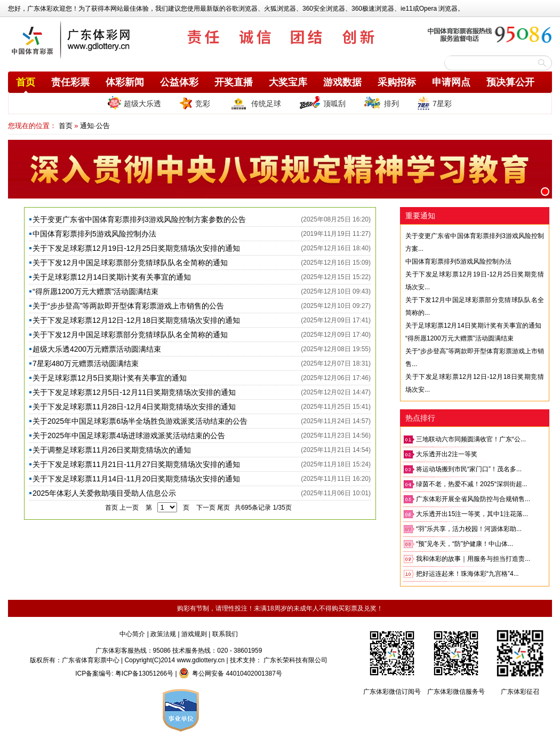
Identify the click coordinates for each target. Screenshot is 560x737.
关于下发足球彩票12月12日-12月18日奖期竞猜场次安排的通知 (136, 320)
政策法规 (163, 634)
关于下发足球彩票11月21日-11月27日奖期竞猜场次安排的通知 (136, 464)
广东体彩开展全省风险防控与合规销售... (473, 499)
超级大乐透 (134, 103)
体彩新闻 (125, 82)
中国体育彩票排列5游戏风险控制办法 (94, 234)
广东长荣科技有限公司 (295, 660)
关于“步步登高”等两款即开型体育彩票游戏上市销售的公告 (128, 306)
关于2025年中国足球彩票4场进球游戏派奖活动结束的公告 (129, 435)
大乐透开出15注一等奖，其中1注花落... (472, 514)
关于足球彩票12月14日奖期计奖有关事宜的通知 (112, 277)
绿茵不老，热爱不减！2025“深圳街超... (472, 484)
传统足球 (255, 103)
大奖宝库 (288, 82)
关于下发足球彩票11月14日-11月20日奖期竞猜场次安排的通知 (136, 479)
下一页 (206, 508)
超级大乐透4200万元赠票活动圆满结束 (97, 349)
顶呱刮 (322, 103)
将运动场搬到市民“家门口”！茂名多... (469, 469)
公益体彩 (179, 82)
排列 (381, 103)
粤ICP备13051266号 (144, 673)
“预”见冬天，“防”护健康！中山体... (465, 544)
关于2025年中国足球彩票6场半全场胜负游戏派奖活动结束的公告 (140, 421)
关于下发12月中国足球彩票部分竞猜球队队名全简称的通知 (130, 263)
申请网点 (451, 82)
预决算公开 (510, 82)
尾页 (223, 508)
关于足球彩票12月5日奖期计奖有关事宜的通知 (110, 378)
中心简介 (132, 634)
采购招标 (397, 82)
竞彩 (195, 103)
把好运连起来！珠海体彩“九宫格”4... (467, 574)
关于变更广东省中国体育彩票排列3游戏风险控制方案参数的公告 (139, 219)
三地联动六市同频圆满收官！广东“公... (471, 439)
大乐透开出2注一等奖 (447, 454)
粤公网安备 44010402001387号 (230, 673)
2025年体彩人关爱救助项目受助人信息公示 (104, 493)
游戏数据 (342, 82)
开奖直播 (234, 82)
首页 (26, 82)
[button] (545, 192)
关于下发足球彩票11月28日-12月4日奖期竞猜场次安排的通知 (134, 407)
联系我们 (225, 634)
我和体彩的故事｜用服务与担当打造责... (473, 559)
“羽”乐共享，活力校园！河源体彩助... (469, 529)
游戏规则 (194, 634)
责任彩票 (70, 82)
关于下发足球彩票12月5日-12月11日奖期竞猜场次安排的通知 (134, 392)
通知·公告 (95, 126)
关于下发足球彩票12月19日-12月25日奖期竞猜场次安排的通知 (136, 248)
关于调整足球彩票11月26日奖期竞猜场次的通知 (112, 450)
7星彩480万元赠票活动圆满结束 (86, 363)
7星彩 (434, 103)
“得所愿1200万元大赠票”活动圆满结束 (95, 291)
